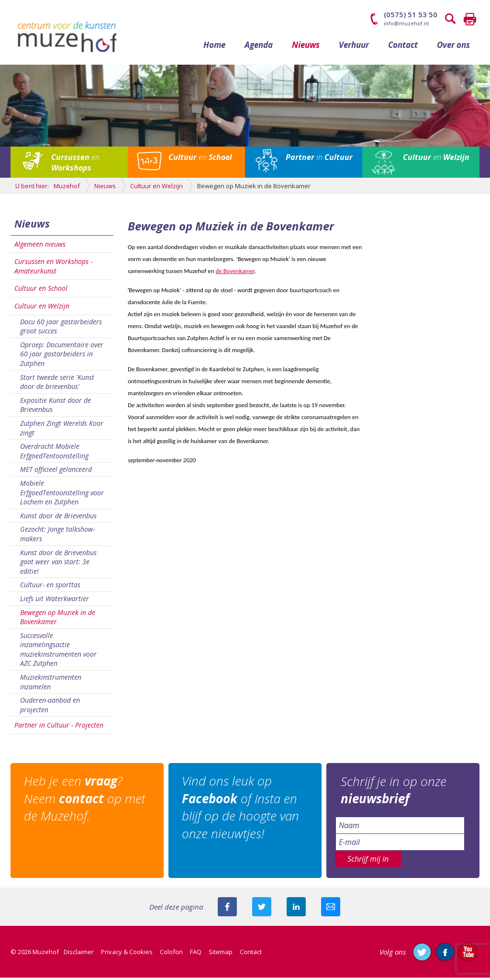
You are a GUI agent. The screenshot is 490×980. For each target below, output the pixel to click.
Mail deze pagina (331, 909)
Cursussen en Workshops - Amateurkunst (53, 268)
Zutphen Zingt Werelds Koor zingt (62, 430)
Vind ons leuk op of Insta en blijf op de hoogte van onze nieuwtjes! (241, 810)
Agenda (259, 47)
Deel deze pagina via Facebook (227, 909)
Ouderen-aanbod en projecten (50, 707)
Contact (403, 47)
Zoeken (451, 19)
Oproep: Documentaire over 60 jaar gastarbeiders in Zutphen (62, 356)
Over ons (453, 47)
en (75, 165)
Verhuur (354, 47)
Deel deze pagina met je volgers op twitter (262, 909)
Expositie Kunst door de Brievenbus (56, 407)
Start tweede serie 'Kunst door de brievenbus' (57, 384)
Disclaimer (79, 954)
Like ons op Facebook (445, 954)
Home (214, 47)
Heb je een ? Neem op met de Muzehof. (86, 801)
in (319, 160)
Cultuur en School (41, 291)
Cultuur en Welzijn (42, 308)
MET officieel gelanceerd (56, 472)
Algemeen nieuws (40, 246)
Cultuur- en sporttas (50, 587)
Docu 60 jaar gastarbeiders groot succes (61, 328)
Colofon (171, 954)
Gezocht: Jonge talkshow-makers (57, 536)
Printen (470, 19)
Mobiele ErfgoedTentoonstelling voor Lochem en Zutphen (62, 495)
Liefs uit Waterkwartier (55, 600)
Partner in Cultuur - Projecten (59, 727)
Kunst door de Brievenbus (58, 518)
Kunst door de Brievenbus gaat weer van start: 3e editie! (58, 564)
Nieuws (306, 47)
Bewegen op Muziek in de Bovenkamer (58, 619)
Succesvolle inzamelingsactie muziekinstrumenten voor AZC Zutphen (58, 651)
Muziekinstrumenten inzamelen (51, 684)
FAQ (196, 954)
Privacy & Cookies (127, 954)
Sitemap (221, 954)
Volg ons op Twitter (422, 954)
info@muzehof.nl (406, 23)
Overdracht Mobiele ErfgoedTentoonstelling (54, 453)
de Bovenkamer (235, 273)
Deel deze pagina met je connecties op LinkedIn (296, 909)
